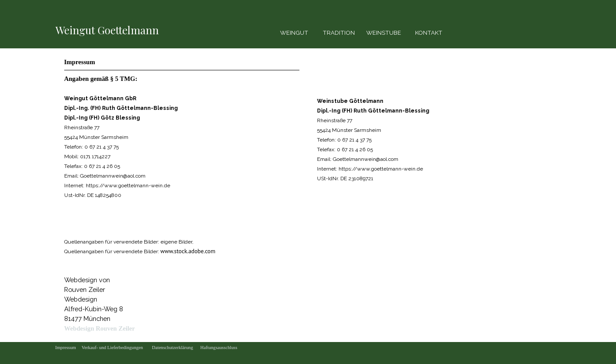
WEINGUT (294, 33)
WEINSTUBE (384, 33)
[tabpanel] (110, 30)
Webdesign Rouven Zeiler (100, 328)
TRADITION (339, 33)
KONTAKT (429, 33)
